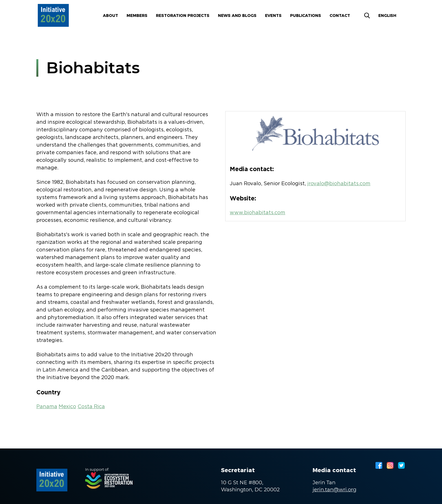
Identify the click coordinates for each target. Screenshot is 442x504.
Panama (47, 407)
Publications (306, 16)
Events (273, 16)
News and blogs (237, 16)
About (111, 16)
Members (137, 16)
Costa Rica (91, 407)
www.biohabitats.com (258, 213)
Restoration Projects (183, 16)
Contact (340, 16)
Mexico (67, 407)
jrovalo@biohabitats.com (339, 184)
